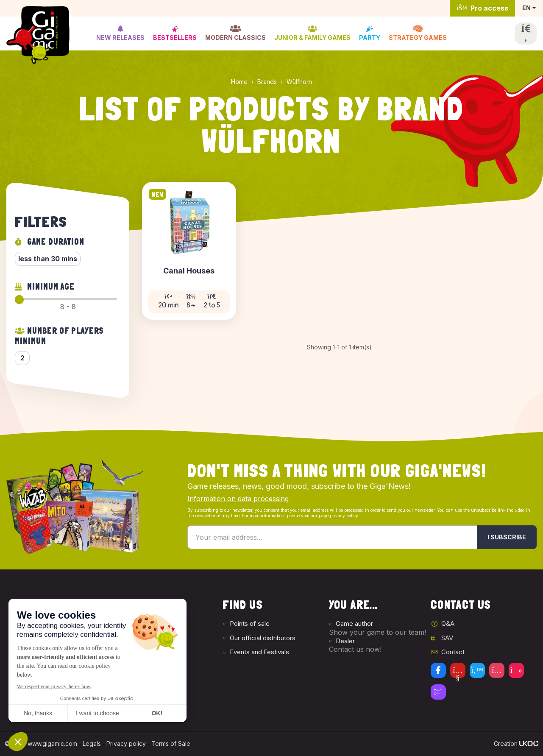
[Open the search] (526, 33)
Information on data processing (238, 499)
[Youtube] (458, 670)
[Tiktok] (516, 670)
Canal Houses (189, 271)
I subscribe (507, 537)
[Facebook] (438, 670)
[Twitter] (477, 670)
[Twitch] (438, 692)
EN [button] (526, 8)
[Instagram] (497, 670)
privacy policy (344, 516)
